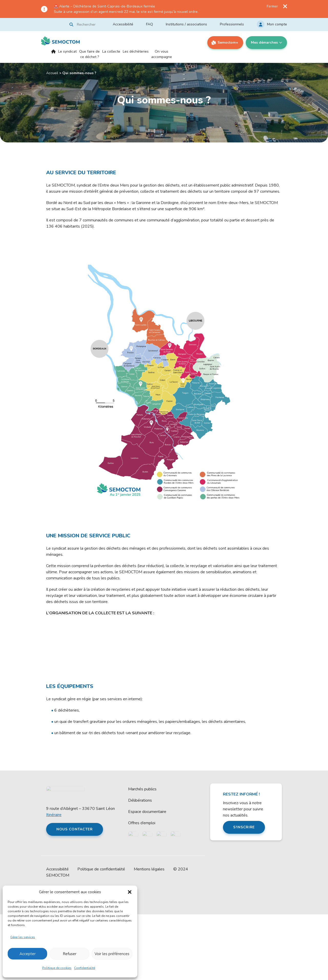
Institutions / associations (186, 24)
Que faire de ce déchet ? (89, 54)
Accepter (28, 954)
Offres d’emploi (142, 889)
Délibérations (140, 866)
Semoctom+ (228, 42)
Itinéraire (54, 880)
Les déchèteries (136, 51)
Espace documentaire (147, 877)
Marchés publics (142, 855)
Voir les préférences (112, 954)
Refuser (70, 954)
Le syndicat (67, 51)
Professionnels (232, 24)
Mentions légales (149, 935)
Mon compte (277, 24)
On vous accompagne (162, 54)
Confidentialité (85, 968)
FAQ (150, 24)
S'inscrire (244, 893)
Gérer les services (23, 937)
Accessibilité (123, 24)
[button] (130, 892)
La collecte (111, 51)
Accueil (53, 56)
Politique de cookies (57, 968)
